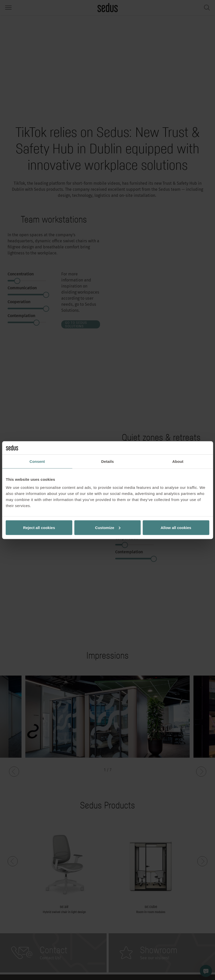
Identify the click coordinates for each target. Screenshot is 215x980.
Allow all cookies (176, 527)
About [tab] (178, 461)
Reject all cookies (39, 527)
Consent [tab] (37, 461)
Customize (108, 527)
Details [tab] (108, 461)
